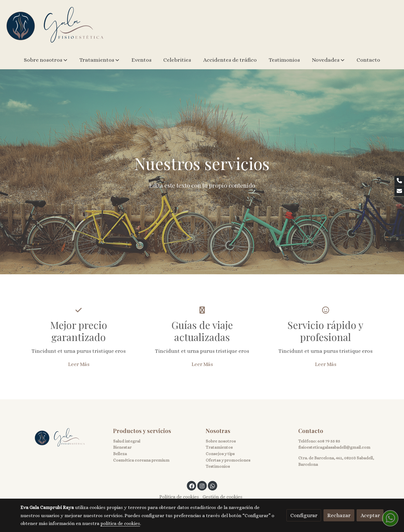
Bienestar (122, 448)
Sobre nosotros (221, 441)
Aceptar (370, 515)
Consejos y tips (220, 454)
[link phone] (399, 181)
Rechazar (339, 515)
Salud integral (127, 441)
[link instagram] (202, 486)
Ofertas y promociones (228, 460)
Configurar (304, 515)
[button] (46, 60)
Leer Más (79, 364)
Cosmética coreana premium (141, 460)
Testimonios (218, 467)
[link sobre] (63, 438)
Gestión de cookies (222, 497)
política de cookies (120, 523)
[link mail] (399, 191)
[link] (55, 25)
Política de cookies (179, 497)
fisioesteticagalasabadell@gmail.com (334, 448)
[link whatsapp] (213, 486)
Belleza (120, 454)
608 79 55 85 (329, 441)
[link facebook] (192, 486)
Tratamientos (219, 448)
